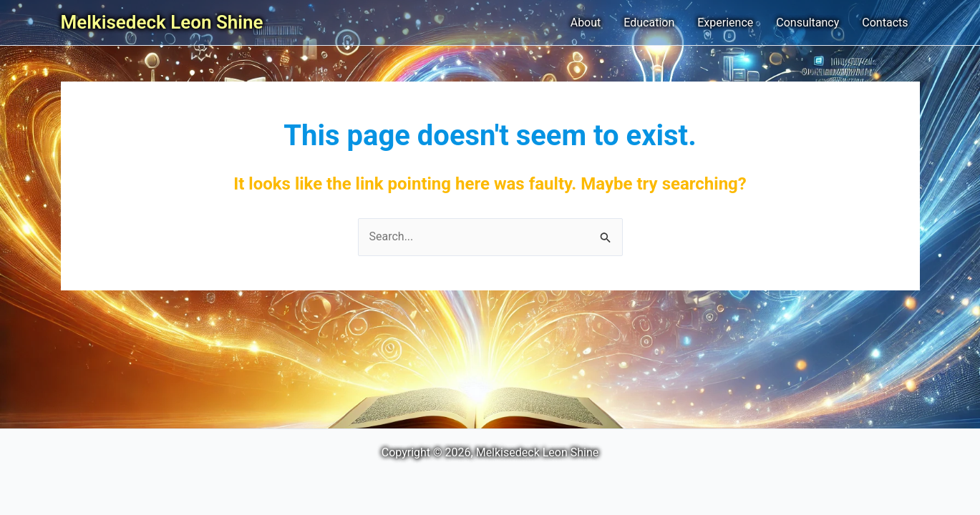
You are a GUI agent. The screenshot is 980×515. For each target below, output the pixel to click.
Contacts (885, 23)
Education (649, 23)
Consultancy (807, 23)
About (586, 23)
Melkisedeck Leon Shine (162, 22)
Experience (725, 23)
